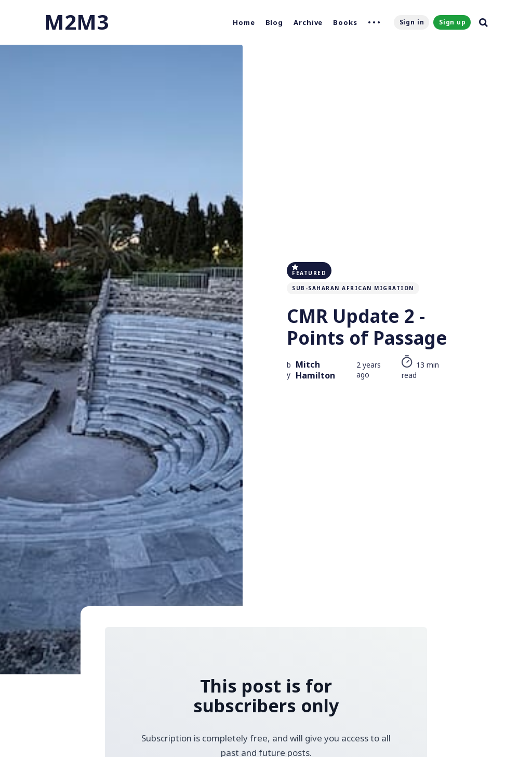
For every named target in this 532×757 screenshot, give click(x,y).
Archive (308, 22)
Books (345, 22)
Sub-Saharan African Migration (353, 288)
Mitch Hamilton (315, 370)
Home (244, 22)
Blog (275, 22)
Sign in (412, 22)
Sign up (453, 22)
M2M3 (76, 22)
